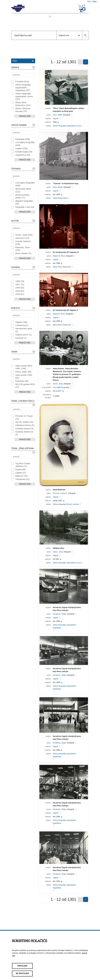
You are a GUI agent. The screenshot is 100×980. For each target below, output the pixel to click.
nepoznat (22, 238)
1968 (20, 281)
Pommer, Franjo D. (60, 493)
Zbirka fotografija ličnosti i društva (66, 504)
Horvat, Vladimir (24, 422)
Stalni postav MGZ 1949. (24, 367)
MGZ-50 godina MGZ (25, 386)
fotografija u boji (25, 207)
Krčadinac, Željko (59, 614)
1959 (20, 288)
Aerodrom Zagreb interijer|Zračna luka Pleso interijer (67, 609)
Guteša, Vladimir (23, 243)
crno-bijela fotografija (25, 144)
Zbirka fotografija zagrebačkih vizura (24, 96)
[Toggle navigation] (50, 17)
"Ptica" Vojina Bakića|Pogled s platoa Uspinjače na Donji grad (68, 110)
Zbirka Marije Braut (60, 198)
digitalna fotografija (24, 202)
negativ (21, 148)
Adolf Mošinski (59, 490)
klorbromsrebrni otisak (22, 196)
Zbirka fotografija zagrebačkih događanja (23, 88)
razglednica (23, 155)
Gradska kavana (24, 429)
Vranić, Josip (24, 235)
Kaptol (20, 469)
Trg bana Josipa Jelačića (23, 465)
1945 (20, 291)
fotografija (23, 139)
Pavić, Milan (57, 115)
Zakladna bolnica (25, 425)
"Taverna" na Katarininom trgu (65, 183)
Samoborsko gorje (24, 330)
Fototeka (22, 82)
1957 (20, 284)
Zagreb (21, 322)
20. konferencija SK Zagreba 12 (66, 252)
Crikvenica (22, 325)
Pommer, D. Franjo (24, 417)
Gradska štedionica (24, 433)
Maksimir (22, 476)
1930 (20, 294)
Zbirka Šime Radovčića (23, 104)
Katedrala (22, 381)
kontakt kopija (24, 152)
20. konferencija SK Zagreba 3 (65, 310)
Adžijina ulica (58, 548)
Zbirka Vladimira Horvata (23, 110)
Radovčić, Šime (22, 249)
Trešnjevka (22, 479)
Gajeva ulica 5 (23, 335)
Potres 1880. (23, 372)
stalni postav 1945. (24, 376)
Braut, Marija (23, 253)
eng (95, 2)
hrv (89, 2)
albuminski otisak (23, 190)
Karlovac (21, 338)
